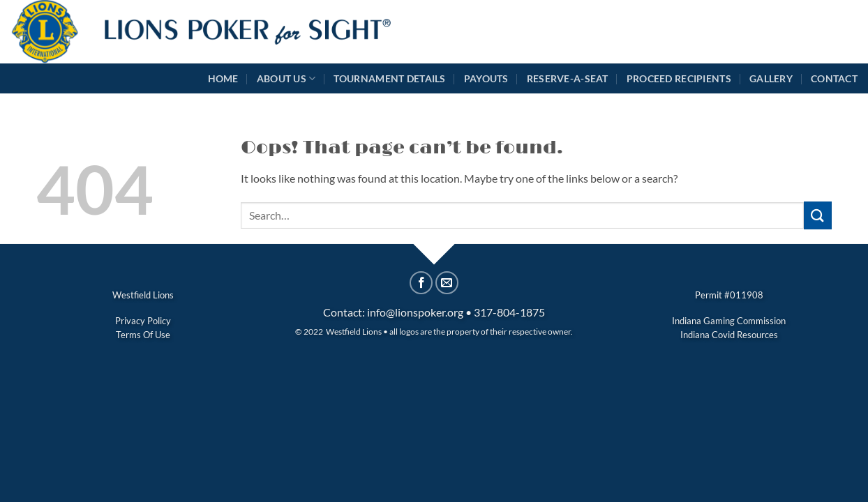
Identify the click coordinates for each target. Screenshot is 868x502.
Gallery (771, 78)
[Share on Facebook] (421, 283)
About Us (286, 78)
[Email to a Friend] (447, 283)
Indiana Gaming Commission (729, 321)
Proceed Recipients (679, 78)
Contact (834, 78)
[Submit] (818, 215)
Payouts (486, 78)
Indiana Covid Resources (729, 335)
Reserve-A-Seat (568, 78)
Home (223, 78)
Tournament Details (389, 78)
